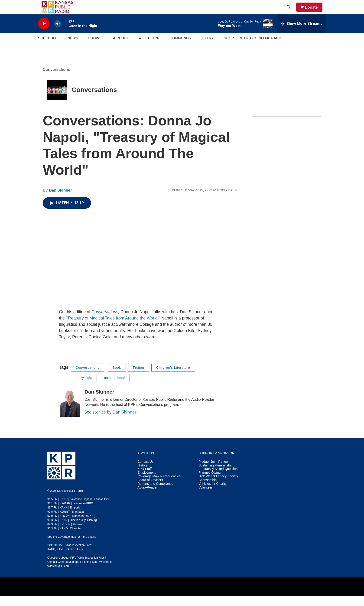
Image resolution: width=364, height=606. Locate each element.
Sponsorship (208, 490)
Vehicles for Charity (213, 494)
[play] (44, 34)
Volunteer (205, 498)
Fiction (139, 378)
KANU (51, 559)
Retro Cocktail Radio (261, 48)
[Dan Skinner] (69, 413)
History (143, 475)
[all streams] (302, 34)
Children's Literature (173, 378)
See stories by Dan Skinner (110, 422)
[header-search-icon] (291, 12)
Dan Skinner (60, 200)
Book (117, 378)
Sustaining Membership (215, 475)
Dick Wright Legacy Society (218, 487)
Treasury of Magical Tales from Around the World (112, 328)
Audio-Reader (147, 498)
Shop (229, 48)
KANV (70, 559)
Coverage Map (67, 547)
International (114, 388)
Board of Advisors (150, 490)
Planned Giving (210, 483)
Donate (314, 12)
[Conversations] (57, 100)
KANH (60, 559)
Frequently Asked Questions (219, 479)
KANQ (79, 559)
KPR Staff (145, 479)
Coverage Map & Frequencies (159, 487)
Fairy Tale (84, 388)
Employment (146, 483)
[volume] (58, 34)
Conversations (94, 100)
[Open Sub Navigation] (61, 48)
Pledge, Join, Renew (213, 472)
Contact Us (145, 472)
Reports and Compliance (155, 494)
